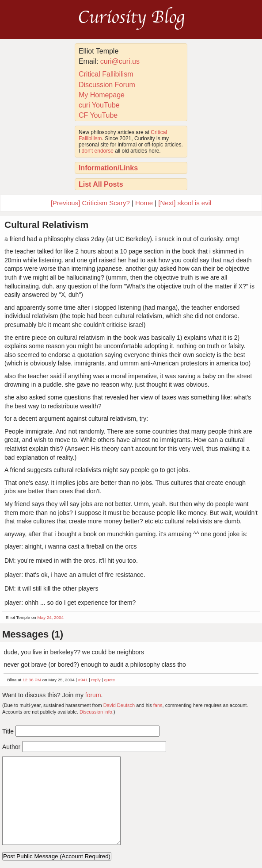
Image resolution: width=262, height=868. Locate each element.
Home (144, 203)
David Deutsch (119, 705)
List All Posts (101, 184)
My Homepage (102, 95)
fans (158, 705)
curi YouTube (99, 105)
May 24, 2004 (51, 617)
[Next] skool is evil (185, 203)
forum (93, 695)
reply (96, 680)
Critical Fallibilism (106, 74)
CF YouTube (98, 115)
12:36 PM (32, 680)
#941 (83, 680)
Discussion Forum (107, 85)
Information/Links (108, 168)
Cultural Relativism (46, 225)
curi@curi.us (120, 61)
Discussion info (96, 712)
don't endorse (98, 151)
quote (110, 680)
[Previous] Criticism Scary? (90, 203)
